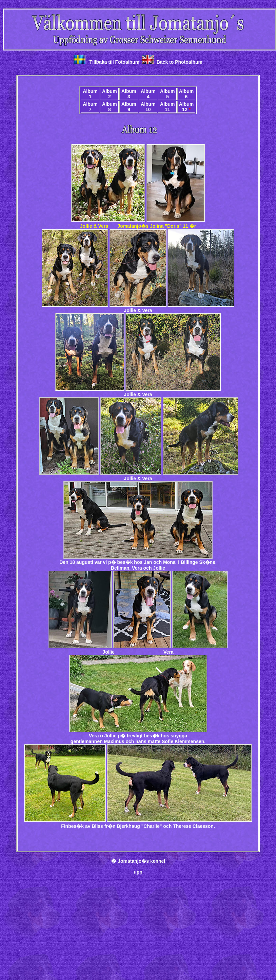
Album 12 (186, 107)
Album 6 (186, 94)
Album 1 (90, 94)
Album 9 (129, 107)
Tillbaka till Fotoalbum (115, 62)
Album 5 (167, 94)
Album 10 (148, 107)
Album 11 (167, 107)
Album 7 (90, 107)
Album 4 (148, 94)
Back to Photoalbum (180, 62)
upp (138, 872)
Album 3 (129, 94)
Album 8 (110, 107)
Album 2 (110, 94)
